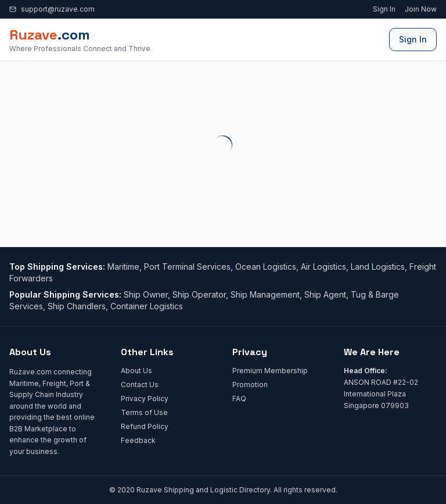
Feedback (138, 440)
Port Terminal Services (187, 267)
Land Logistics (378, 267)
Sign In (384, 9)
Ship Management (265, 294)
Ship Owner (146, 294)
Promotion (250, 385)
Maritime (123, 267)
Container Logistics (147, 306)
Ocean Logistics (266, 267)
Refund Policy (145, 426)
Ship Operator (199, 294)
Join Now (421, 9)
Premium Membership (270, 371)
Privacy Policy (145, 398)
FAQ (239, 398)
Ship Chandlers (77, 306)
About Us (136, 371)
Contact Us (140, 385)
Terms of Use (144, 412)
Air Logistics (323, 267)
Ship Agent (325, 294)
